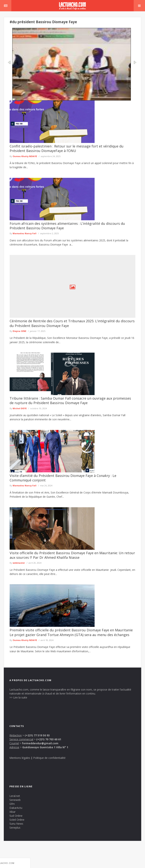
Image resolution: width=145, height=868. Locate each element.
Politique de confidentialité (49, 758)
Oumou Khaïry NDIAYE (25, 156)
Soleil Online (17, 820)
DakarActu (16, 808)
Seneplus (15, 828)
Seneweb (15, 800)
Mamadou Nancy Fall (25, 233)
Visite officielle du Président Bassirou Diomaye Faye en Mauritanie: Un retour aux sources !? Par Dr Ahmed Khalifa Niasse (72, 555)
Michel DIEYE (20, 408)
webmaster (19, 563)
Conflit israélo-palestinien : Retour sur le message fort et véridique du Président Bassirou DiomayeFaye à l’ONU (67, 148)
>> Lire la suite (18, 697)
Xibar (12, 812)
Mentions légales (20, 758)
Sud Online (16, 816)
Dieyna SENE (19, 331)
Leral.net (15, 796)
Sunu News (16, 824)
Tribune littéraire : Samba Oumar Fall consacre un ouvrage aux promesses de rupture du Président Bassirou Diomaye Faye (70, 401)
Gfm (12, 804)
